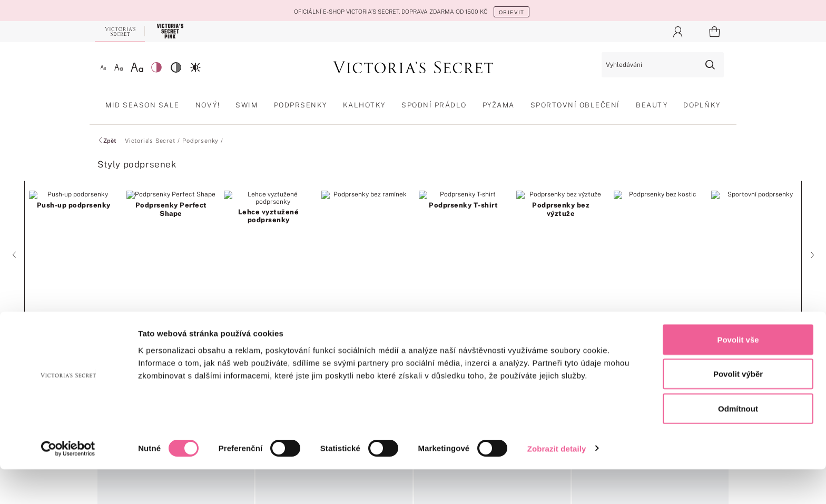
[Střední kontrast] (176, 67)
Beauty (652, 105)
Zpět (107, 141)
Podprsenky (301, 105)
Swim (247, 105)
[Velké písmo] (137, 67)
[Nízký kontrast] (156, 67)
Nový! (208, 105)
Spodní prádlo (434, 105)
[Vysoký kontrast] (195, 67)
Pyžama (499, 105)
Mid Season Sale (142, 105)
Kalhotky (364, 105)
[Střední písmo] (119, 67)
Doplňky (702, 105)
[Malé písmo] (103, 67)
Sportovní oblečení (575, 105)
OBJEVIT (512, 12)
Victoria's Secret (150, 141)
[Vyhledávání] (663, 65)
